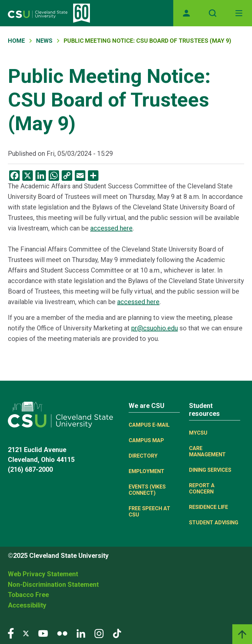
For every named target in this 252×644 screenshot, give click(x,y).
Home (16, 41)
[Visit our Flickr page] (62, 633)
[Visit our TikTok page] (117, 633)
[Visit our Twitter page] (26, 633)
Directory (143, 456)
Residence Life (209, 507)
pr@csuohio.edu (155, 328)
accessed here (111, 228)
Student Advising (214, 523)
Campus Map (146, 440)
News (44, 41)
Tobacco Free (28, 595)
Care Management (207, 451)
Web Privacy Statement (43, 574)
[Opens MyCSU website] (186, 13)
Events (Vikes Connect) (147, 490)
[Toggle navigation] (239, 13)
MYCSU (198, 433)
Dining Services (210, 470)
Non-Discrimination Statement (53, 584)
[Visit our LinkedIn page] (81, 633)
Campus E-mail (149, 425)
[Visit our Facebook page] (11, 633)
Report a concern (202, 489)
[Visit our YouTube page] (43, 633)
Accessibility (27, 605)
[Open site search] (213, 13)
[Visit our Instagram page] (99, 633)
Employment (147, 471)
